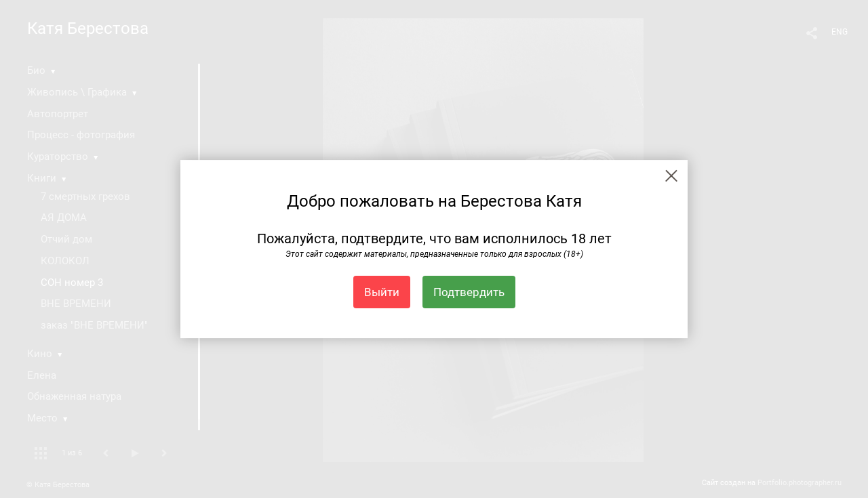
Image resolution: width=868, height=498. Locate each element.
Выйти (382, 292)
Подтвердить (469, 292)
